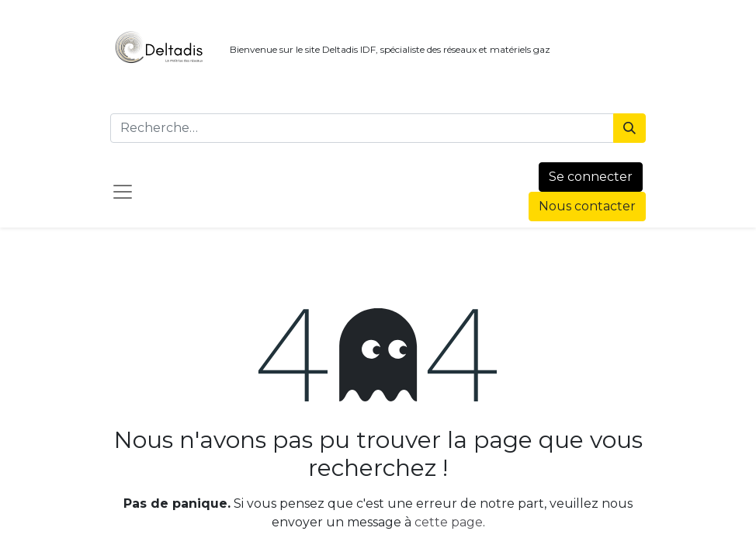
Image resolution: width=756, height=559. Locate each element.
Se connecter (591, 177)
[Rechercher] (629, 128)
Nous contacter (587, 206)
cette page (449, 522)
